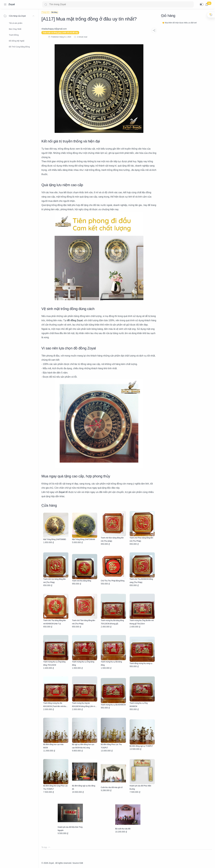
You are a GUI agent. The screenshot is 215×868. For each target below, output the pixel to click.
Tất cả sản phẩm (16, 23)
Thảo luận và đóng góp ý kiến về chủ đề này (60, 33)
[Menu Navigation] (5, 4)
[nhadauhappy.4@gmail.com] (54, 29)
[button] (202, 4)
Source (76, 863)
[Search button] (46, 4)
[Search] (118, 4)
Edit (81, 863)
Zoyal (12, 4)
